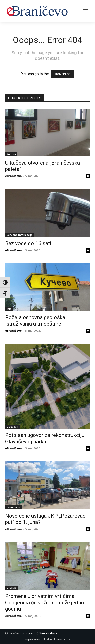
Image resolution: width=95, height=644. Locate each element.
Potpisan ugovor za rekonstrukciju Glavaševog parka (45, 438)
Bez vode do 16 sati (28, 243)
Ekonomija (13, 507)
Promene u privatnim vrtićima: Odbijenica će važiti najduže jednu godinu (44, 603)
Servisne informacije (20, 235)
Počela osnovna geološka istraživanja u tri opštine (35, 321)
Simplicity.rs (48, 633)
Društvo (12, 588)
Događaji (12, 427)
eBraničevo (13, 176)
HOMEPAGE (63, 74)
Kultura (11, 154)
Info (9, 309)
